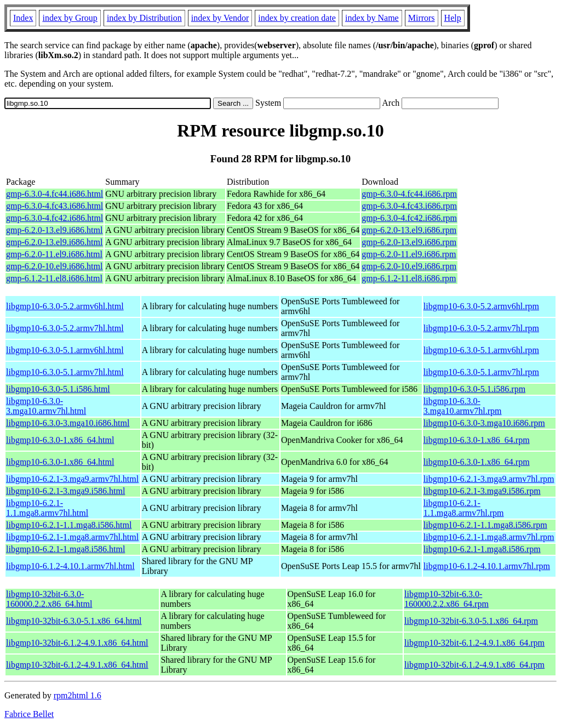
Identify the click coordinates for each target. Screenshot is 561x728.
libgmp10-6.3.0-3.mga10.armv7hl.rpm (463, 406)
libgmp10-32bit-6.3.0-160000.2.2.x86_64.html (49, 599)
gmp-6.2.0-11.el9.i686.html (54, 254)
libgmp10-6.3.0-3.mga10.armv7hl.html (46, 406)
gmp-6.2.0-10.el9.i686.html (54, 266)
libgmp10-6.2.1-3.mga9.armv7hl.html (72, 479)
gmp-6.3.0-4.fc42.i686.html (55, 218)
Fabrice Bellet (29, 714)
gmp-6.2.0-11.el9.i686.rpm (409, 254)
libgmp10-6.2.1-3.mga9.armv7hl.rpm (489, 479)
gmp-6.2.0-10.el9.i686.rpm (409, 266)
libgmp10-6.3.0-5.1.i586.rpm (474, 389)
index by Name (372, 18)
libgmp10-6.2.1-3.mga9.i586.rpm (482, 491)
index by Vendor (220, 18)
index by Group (70, 18)
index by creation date (297, 18)
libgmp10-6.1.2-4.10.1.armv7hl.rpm (487, 566)
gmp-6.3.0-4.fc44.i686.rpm (409, 194)
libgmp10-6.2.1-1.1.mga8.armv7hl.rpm (464, 508)
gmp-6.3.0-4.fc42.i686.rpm (409, 218)
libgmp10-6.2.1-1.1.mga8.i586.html (69, 525)
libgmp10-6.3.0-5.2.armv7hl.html (65, 328)
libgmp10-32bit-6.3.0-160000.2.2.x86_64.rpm (446, 599)
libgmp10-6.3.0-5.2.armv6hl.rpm (481, 306)
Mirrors (422, 18)
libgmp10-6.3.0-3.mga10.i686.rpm (484, 423)
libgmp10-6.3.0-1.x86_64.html (60, 440)
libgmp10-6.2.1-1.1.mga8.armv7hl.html (47, 508)
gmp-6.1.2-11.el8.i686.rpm (409, 278)
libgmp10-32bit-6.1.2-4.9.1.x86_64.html (77, 643)
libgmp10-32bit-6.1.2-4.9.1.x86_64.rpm (474, 643)
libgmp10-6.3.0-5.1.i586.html (58, 389)
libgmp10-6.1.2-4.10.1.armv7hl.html (70, 566)
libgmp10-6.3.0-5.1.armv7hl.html (65, 372)
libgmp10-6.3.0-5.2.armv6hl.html (65, 306)
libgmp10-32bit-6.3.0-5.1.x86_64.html (74, 621)
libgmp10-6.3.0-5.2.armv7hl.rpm (481, 328)
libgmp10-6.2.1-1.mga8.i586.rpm (482, 549)
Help (453, 18)
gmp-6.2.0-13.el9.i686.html (54, 230)
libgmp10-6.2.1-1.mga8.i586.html (65, 549)
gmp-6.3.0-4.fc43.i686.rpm (409, 206)
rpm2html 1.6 (78, 695)
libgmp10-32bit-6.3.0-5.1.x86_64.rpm (471, 621)
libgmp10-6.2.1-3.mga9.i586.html (65, 491)
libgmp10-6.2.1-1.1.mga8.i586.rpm (485, 525)
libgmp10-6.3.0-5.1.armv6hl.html (65, 350)
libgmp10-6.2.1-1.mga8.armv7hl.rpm (489, 537)
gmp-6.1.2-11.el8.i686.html (54, 278)
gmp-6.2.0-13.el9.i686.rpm (409, 230)
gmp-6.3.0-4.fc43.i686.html (55, 206)
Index (23, 18)
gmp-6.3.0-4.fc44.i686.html (55, 194)
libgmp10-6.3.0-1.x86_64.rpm (477, 440)
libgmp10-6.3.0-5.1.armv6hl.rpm (481, 350)
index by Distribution (144, 18)
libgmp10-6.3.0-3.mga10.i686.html (68, 423)
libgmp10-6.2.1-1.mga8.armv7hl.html (72, 537)
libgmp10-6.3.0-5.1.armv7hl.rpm (481, 372)
